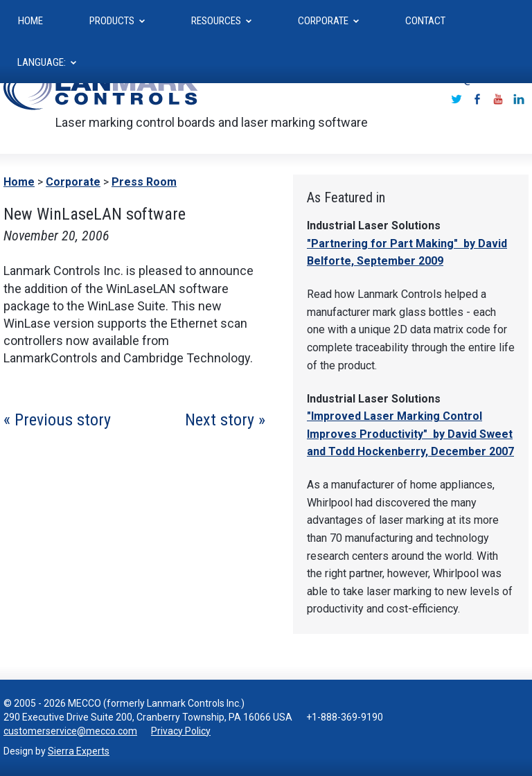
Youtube (498, 99)
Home (19, 182)
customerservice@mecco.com (70, 731)
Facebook (477, 99)
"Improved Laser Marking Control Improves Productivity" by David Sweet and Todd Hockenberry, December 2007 (410, 434)
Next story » (225, 420)
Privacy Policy (181, 731)
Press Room (144, 182)
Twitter (456, 99)
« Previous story (57, 420)
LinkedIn (519, 99)
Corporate (73, 182)
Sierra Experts (79, 751)
